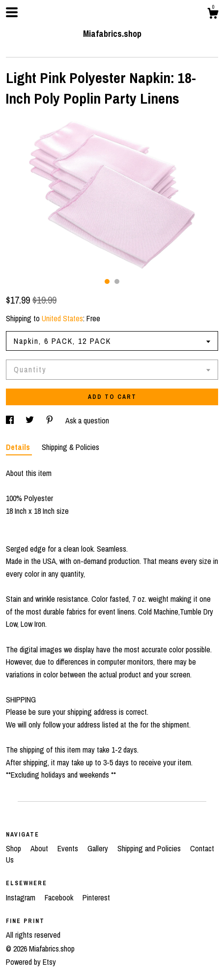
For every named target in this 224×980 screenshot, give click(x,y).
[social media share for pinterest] (51, 420)
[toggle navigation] (12, 12)
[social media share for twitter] (31, 420)
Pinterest (96, 897)
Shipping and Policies (150, 848)
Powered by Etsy (31, 962)
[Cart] (213, 15)
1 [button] (107, 281)
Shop (14, 848)
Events (69, 848)
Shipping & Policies (70, 447)
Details (19, 447)
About (40, 848)
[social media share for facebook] (11, 420)
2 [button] (117, 281)
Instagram (22, 897)
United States (62, 318)
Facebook (60, 897)
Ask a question (87, 420)
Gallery (99, 848)
